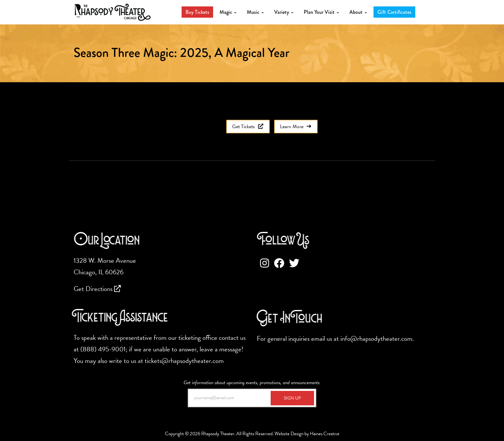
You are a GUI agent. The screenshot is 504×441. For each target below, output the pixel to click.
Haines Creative (325, 434)
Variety (284, 12)
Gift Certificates (394, 12)
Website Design (289, 434)
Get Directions (97, 289)
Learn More (296, 127)
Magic (228, 12)
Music (255, 12)
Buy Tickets (197, 12)
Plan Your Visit (321, 12)
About (358, 12)
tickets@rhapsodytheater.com (184, 361)
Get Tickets (248, 127)
